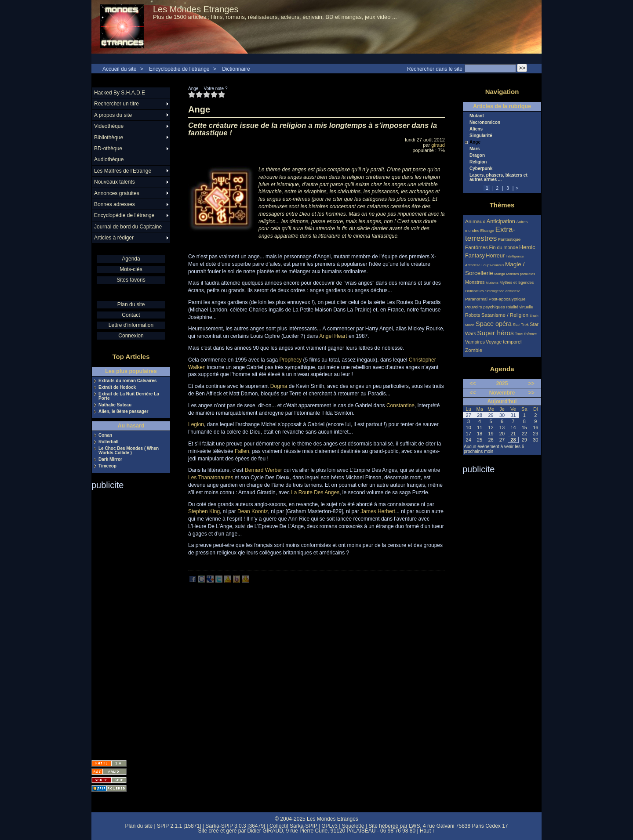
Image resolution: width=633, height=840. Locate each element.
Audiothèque (109, 159)
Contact (131, 315)
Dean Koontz (253, 511)
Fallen (242, 451)
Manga (500, 274)
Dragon (477, 156)
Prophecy (290, 360)
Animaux (476, 221)
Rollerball (109, 442)
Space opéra (494, 324)
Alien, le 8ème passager (123, 412)
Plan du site (131, 304)
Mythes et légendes (517, 282)
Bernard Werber (264, 470)
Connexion (131, 336)
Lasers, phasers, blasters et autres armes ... (498, 177)
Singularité (481, 136)
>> (531, 384)
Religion (478, 162)
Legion (196, 424)
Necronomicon (485, 123)
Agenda (131, 259)
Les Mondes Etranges (196, 9)
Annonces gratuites (117, 193)
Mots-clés (131, 269)
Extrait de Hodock (117, 387)
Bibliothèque (109, 138)
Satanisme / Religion (505, 315)
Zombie (474, 350)
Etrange (487, 231)
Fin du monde (503, 247)
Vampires (475, 342)
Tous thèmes (526, 334)
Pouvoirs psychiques (485, 307)
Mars (475, 149)
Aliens (476, 129)
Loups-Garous (493, 265)
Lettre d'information (131, 325)
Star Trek (521, 325)
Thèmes (502, 205)
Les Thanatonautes (211, 478)
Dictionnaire (236, 69)
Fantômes (477, 247)
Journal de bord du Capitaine (128, 227)
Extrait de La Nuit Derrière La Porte (129, 396)
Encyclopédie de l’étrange (179, 69)
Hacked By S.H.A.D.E (120, 93)
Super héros (495, 333)
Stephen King (204, 511)
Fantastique (509, 239)
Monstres (475, 282)
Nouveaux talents (115, 182)
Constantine (400, 406)
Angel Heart (333, 336)
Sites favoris (131, 280)
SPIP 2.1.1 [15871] (179, 826)
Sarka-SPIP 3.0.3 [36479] (235, 826)
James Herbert (378, 511)
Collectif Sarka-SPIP (293, 826)
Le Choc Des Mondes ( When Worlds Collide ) (129, 451)
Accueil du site (119, 69)
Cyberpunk (481, 169)
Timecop (107, 466)
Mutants (492, 283)
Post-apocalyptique (507, 299)
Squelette (353, 826)
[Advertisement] (127, 622)
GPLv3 (329, 826)
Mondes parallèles (521, 274)
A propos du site (113, 115)
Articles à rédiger (114, 238)
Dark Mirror (110, 460)
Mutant (477, 116)
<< (473, 384)
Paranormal (476, 299)
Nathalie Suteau (115, 405)
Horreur (495, 256)
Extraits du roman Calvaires (127, 381)
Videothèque (109, 126)
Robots (473, 315)
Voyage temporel (504, 342)
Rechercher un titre (116, 104)
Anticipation (501, 221)
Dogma (279, 386)
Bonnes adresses (115, 204)
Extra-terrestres (490, 234)
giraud (438, 145)
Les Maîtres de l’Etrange (123, 171)
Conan (105, 435)
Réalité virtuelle (520, 307)
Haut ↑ (427, 831)
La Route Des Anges (315, 492)
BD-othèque (108, 148)
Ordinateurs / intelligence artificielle (493, 291)
